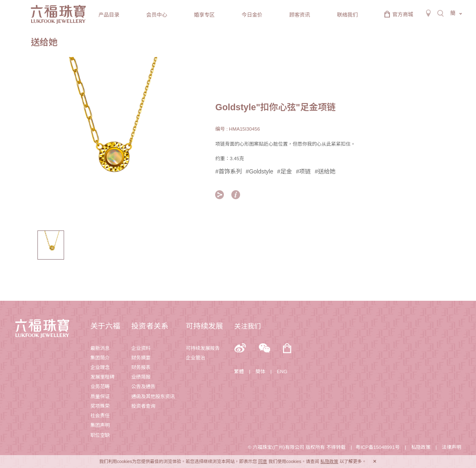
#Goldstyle (260, 171)
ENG (282, 371)
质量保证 (100, 396)
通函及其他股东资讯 (153, 396)
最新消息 (100, 348)
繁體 (239, 371)
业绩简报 (141, 377)
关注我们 (248, 326)
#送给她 (325, 171)
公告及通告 (143, 386)
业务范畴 (100, 386)
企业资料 (141, 348)
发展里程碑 (102, 377)
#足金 (285, 171)
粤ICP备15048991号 (378, 447)
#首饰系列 (228, 171)
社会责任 (100, 415)
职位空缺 (100, 435)
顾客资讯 (300, 15)
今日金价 (252, 15)
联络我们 (347, 15)
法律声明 (451, 447)
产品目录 (109, 15)
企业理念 (100, 367)
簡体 (260, 371)
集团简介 (100, 358)
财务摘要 (141, 358)
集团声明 (100, 425)
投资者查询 (143, 406)
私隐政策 (421, 447)
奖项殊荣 (100, 406)
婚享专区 (204, 15)
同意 (263, 461)
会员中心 (156, 15)
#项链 (303, 171)
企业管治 (196, 358)
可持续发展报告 (203, 348)
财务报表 (141, 367)
